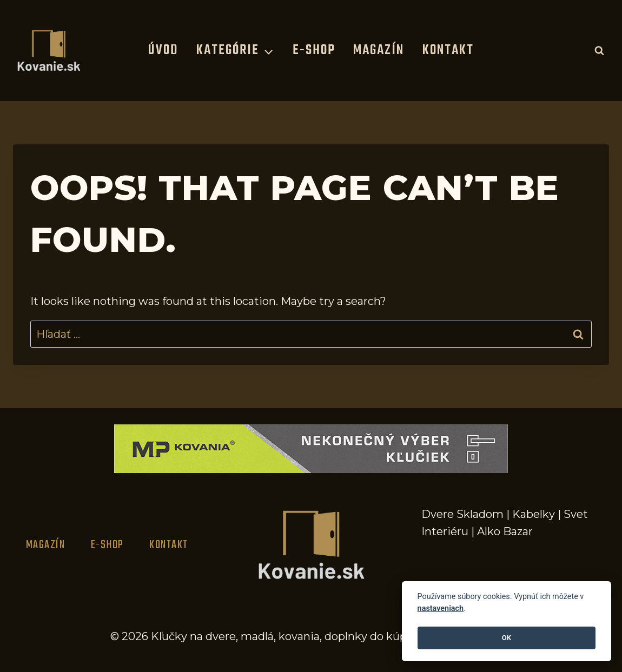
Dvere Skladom (462, 514)
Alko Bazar (505, 531)
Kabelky (534, 514)
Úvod (163, 50)
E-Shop (314, 50)
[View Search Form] (599, 50)
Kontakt (448, 50)
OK (507, 638)
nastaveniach (441, 608)
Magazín (379, 50)
